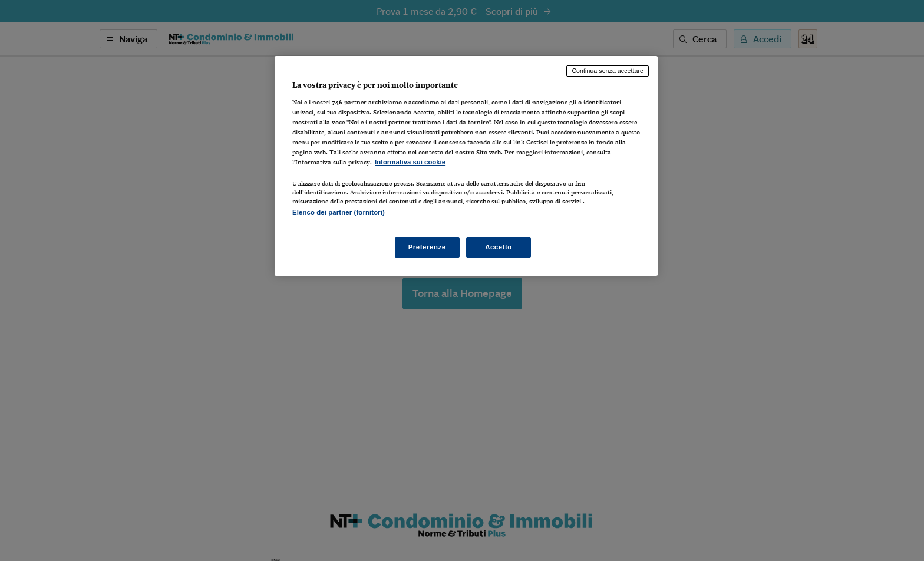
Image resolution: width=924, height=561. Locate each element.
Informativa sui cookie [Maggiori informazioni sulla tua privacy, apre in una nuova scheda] (410, 162)
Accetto (499, 247)
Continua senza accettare (608, 71)
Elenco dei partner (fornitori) (339, 212)
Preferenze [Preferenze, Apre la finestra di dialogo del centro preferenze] (427, 247)
